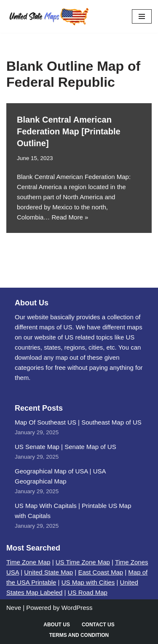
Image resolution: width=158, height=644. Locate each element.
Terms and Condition (79, 635)
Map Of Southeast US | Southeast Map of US (78, 422)
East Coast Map (100, 572)
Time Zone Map (28, 562)
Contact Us (98, 625)
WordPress (77, 608)
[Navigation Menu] (142, 16)
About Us (57, 625)
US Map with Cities (88, 582)
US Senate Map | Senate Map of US (66, 447)
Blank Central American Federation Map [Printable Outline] (69, 131)
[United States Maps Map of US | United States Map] (48, 16)
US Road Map (88, 592)
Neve (14, 608)
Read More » (70, 217)
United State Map (48, 572)
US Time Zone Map (83, 562)
